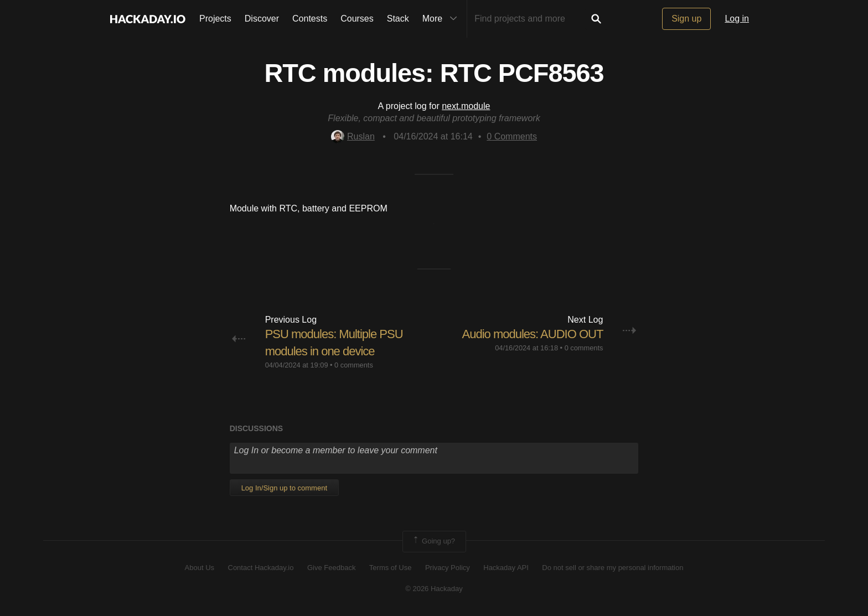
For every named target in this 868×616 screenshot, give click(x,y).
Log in (737, 19)
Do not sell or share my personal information (613, 568)
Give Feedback (331, 568)
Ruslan (353, 136)
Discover (262, 19)
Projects (215, 19)
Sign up (686, 19)
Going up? (433, 541)
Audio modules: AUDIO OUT (533, 334)
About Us (200, 568)
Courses (357, 19)
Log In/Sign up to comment (284, 488)
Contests (310, 19)
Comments (512, 136)
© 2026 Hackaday (434, 589)
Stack (398, 19)
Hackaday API (506, 568)
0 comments (354, 365)
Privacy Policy (448, 568)
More (442, 19)
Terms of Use (391, 568)
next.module (466, 106)
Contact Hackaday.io (261, 568)
